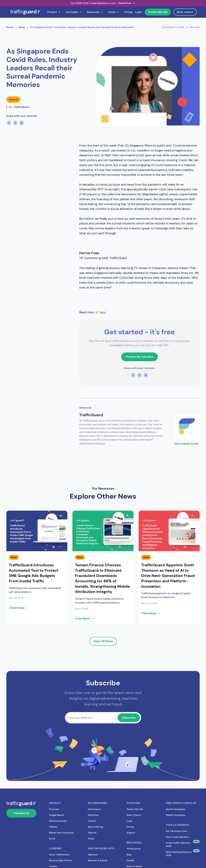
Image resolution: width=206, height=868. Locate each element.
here (103, 312)
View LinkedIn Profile (186, 443)
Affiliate (53, 827)
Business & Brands (98, 860)
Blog (129, 855)
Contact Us (21, 813)
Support (131, 833)
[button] (54, 12)
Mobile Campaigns (176, 815)
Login (138, 12)
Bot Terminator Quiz (176, 831)
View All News (103, 641)
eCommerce (94, 809)
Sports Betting (95, 827)
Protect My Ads (158, 12)
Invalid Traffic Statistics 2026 (178, 844)
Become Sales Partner (60, 860)
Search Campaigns (176, 809)
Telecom (92, 833)
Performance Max (58, 821)
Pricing (128, 12)
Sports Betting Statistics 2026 (179, 854)
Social (52, 838)
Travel (91, 838)
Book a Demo (185, 12)
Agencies (93, 855)
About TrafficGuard (59, 855)
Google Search (56, 815)
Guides (130, 860)
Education (93, 815)
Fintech (92, 821)
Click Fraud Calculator (177, 837)
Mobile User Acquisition (61, 833)
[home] (26, 12)
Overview (54, 809)
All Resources (134, 849)
